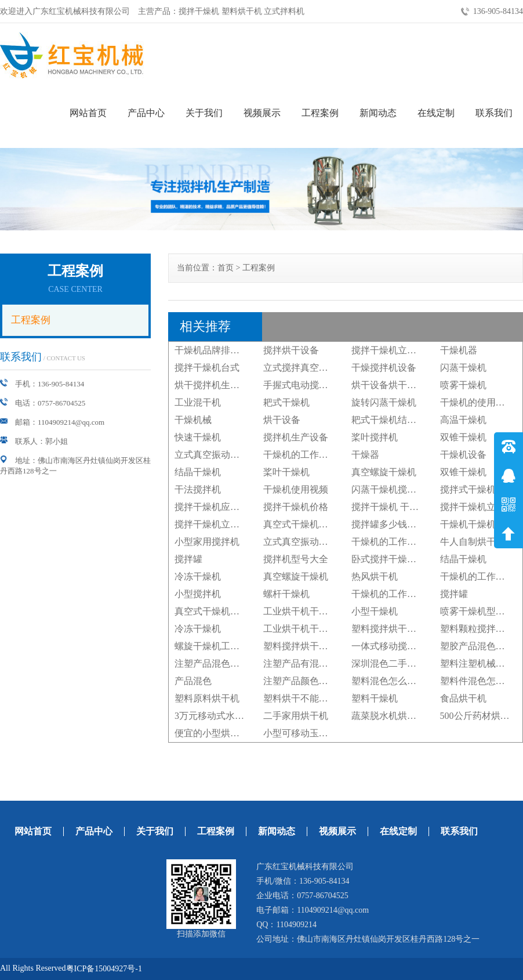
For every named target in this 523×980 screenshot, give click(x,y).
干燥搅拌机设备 (384, 368)
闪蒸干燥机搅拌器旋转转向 (407, 489)
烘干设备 (282, 420)
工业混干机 (198, 402)
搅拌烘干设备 (291, 350)
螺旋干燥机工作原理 (216, 646)
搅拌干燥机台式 (207, 368)
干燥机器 (459, 350)
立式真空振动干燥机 (216, 455)
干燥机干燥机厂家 (477, 524)
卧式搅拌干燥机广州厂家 (402, 559)
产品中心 (146, 113)
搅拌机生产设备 (296, 437)
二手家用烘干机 (296, 716)
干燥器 (365, 455)
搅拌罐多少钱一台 (388, 524)
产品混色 (193, 681)
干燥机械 (193, 420)
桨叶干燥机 (286, 472)
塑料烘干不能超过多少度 (314, 698)
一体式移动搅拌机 (388, 646)
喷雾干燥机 (463, 385)
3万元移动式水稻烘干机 (223, 716)
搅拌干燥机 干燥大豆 (394, 507)
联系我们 (494, 113)
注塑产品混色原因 (212, 663)
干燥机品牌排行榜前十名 (226, 350)
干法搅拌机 (198, 489)
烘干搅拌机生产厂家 (216, 385)
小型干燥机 (375, 611)
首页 (226, 268)
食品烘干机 (463, 698)
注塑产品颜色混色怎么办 (314, 681)
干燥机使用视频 (296, 489)
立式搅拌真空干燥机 (305, 368)
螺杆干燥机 (286, 594)
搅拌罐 (188, 559)
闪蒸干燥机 (463, 368)
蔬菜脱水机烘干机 (388, 716)
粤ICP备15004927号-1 (104, 969)
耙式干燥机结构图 (388, 420)
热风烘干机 (375, 576)
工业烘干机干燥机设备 (310, 611)
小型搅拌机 (198, 594)
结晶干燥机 (198, 472)
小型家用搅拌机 (207, 542)
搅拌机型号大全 (296, 559)
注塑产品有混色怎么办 (310, 663)
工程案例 (320, 113)
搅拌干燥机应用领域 (216, 507)
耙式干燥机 (286, 402)
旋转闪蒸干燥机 (384, 402)
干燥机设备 (463, 455)
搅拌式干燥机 (468, 489)
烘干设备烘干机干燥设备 (402, 385)
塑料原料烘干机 (207, 698)
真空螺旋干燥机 (384, 472)
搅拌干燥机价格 (296, 507)
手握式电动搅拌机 (300, 385)
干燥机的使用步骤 (477, 402)
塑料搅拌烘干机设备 (305, 646)
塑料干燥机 (375, 698)
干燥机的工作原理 (300, 455)
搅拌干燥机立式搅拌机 (398, 350)
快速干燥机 (198, 437)
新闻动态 (378, 113)
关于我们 (204, 113)
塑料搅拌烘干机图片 (393, 629)
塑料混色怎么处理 (388, 681)
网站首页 (88, 113)
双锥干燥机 (463, 437)
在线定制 (436, 113)
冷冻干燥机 (198, 576)
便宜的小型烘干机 (212, 733)
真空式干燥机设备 (300, 524)
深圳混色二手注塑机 (393, 663)
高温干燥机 (463, 420)
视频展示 (262, 113)
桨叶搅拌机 (375, 437)
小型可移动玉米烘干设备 (314, 733)
